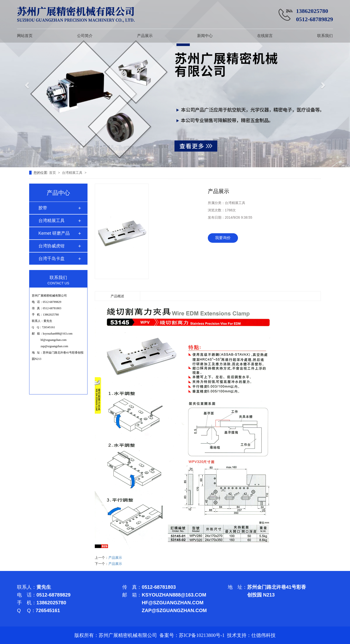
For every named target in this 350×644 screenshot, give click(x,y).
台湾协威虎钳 (52, 246)
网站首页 (25, 36)
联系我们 (325, 36)
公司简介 (85, 36)
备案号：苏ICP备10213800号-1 (192, 635)
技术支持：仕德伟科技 (251, 635)
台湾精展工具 (73, 173)
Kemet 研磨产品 (54, 233)
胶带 (43, 208)
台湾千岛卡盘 (52, 259)
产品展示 (145, 36)
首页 (53, 173)
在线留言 (265, 36)
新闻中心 (205, 36)
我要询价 (223, 238)
